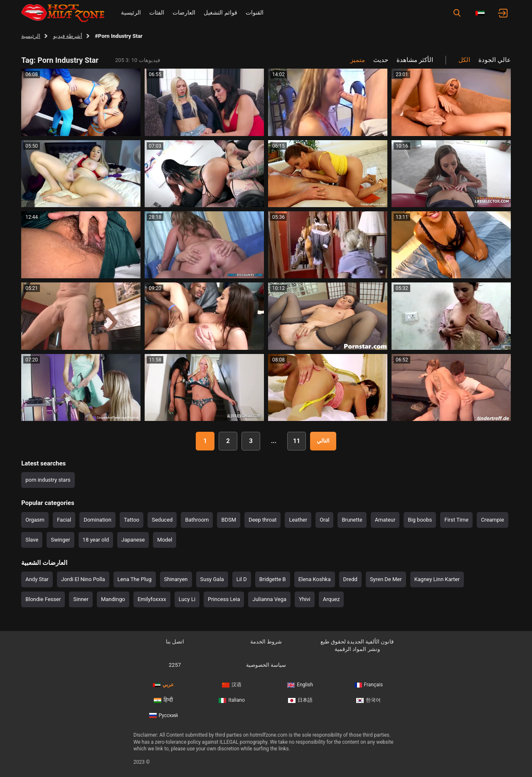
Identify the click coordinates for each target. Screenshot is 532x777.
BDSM (229, 520)
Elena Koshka (315, 579)
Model (165, 540)
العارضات (184, 12)
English (300, 685)
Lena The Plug (135, 579)
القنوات (255, 12)
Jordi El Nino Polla (83, 579)
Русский (164, 715)
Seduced (162, 520)
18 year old (96, 540)
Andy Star (37, 579)
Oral (324, 520)
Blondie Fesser (43, 599)
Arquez (331, 599)
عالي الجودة (495, 60)
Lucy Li (187, 599)
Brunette (352, 520)
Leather (298, 520)
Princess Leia (224, 599)
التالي (323, 441)
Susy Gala (212, 579)
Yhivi (305, 599)
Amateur (385, 520)
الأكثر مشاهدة (415, 60)
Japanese (133, 540)
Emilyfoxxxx (152, 599)
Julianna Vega (269, 599)
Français (369, 685)
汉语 (232, 685)
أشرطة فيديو (68, 36)
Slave (32, 540)
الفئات (157, 12)
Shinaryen (176, 579)
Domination (97, 520)
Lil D (242, 579)
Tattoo (132, 520)
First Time (456, 520)
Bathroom (197, 520)
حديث (381, 60)
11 (297, 441)
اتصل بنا (175, 642)
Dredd (350, 579)
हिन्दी (163, 700)
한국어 (368, 700)
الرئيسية (131, 12)
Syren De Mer (386, 579)
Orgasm (35, 520)
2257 (175, 665)
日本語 (300, 700)
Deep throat (262, 520)
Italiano (232, 700)
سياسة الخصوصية (266, 665)
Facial (64, 520)
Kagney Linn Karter (437, 579)
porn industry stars (48, 480)
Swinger (60, 540)
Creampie (492, 520)
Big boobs (420, 520)
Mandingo (113, 599)
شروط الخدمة (266, 642)
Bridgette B (273, 579)
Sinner (81, 599)
